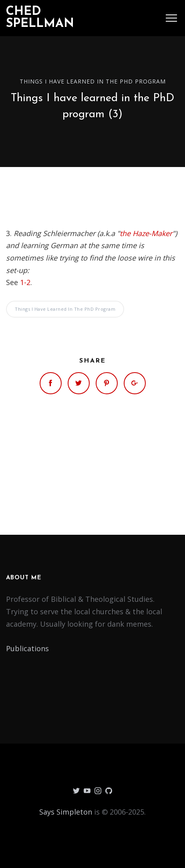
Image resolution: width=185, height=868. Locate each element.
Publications (27, 648)
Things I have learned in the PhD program (93, 81)
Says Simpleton (66, 812)
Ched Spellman (40, 18)
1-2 (25, 282)
